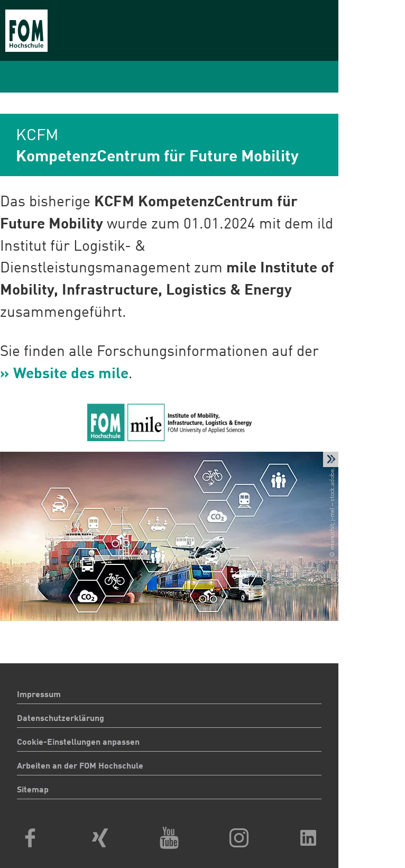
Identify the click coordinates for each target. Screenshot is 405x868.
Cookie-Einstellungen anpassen (78, 743)
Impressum (39, 695)
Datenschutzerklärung (61, 719)
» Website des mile (64, 374)
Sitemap (33, 790)
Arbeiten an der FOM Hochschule (80, 766)
